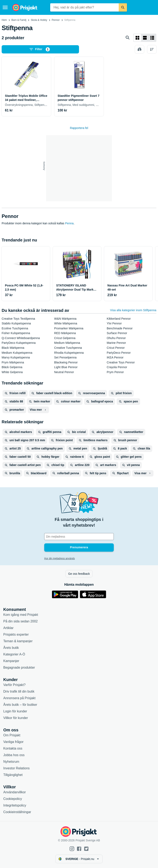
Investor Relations (16, 768)
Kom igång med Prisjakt (21, 615)
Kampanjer (11, 661)
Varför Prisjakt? (14, 685)
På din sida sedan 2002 (20, 621)
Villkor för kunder (16, 718)
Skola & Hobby (39, 20)
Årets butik (11, 648)
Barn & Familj (19, 20)
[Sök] (123, 7)
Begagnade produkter (19, 668)
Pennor (56, 20)
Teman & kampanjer (18, 641)
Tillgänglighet (13, 775)
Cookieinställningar (17, 812)
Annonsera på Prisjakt (19, 698)
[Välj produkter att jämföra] (139, 49)
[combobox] (84, 7)
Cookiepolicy (13, 799)
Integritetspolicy (15, 805)
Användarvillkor (15, 792)
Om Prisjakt (12, 735)
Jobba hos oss (14, 755)
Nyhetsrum (11, 762)
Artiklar (8, 628)
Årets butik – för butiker (20, 705)
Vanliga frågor (13, 742)
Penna (69, 223)
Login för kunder (15, 711)
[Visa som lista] (145, 38)
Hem (4, 20)
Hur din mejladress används (60, 558)
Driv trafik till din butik (19, 691)
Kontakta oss (13, 748)
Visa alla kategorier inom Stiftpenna (133, 310)
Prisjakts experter (16, 634)
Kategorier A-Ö (14, 654)
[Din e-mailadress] (79, 537)
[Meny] (5, 7)
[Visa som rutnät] (137, 38)
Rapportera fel (79, 128)
